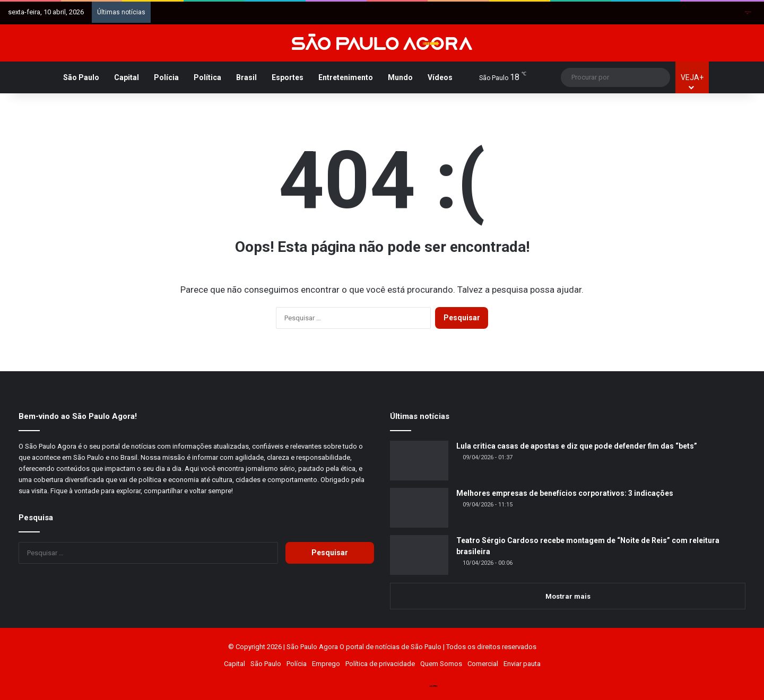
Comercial (483, 664)
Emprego (326, 664)
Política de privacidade (380, 664)
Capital (127, 77)
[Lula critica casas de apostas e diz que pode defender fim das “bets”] (419, 461)
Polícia (166, 77)
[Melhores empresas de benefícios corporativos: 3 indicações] (419, 508)
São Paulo (81, 77)
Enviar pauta (522, 664)
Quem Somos (441, 664)
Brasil (246, 77)
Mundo (400, 77)
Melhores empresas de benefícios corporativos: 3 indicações (565, 493)
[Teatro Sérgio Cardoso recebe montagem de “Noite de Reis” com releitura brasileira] (419, 555)
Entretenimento (346, 77)
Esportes (288, 77)
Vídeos (440, 77)
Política (207, 77)
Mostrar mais (568, 596)
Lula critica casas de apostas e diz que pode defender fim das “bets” (577, 446)
